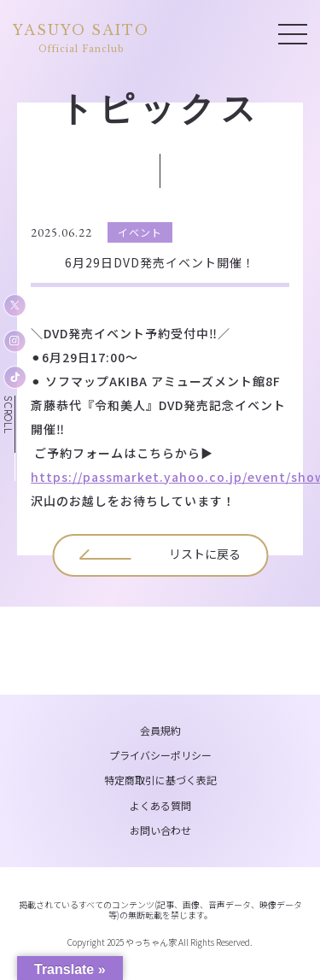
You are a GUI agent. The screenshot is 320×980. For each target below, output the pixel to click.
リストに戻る (205, 554)
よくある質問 (160, 805)
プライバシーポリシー (160, 755)
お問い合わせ (160, 830)
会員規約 (160, 730)
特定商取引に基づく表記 (160, 780)
